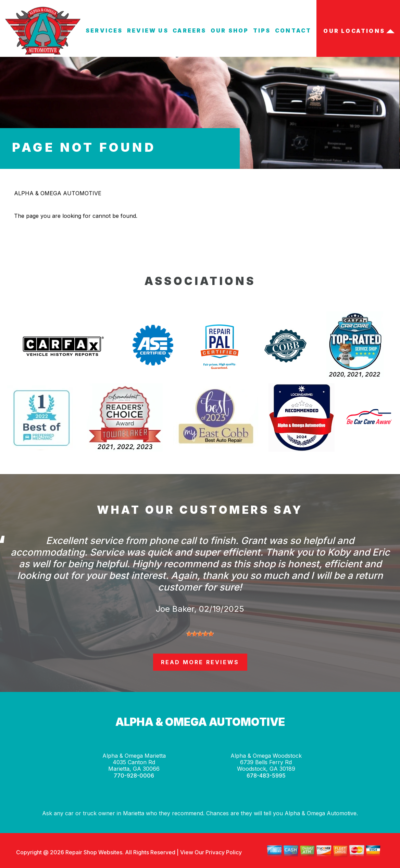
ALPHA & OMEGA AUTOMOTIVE (58, 193)
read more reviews (200, 662)
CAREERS (189, 30)
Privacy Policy (224, 852)
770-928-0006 (134, 776)
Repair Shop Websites (93, 852)
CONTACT (293, 30)
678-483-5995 (266, 776)
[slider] (200, 634)
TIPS (262, 30)
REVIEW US (148, 30)
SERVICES (104, 30)
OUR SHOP (230, 30)
